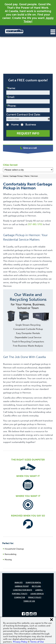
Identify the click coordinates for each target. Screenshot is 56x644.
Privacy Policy (35, 597)
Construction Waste (23, 590)
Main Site (19, 583)
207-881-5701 (35, 224)
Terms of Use (29, 601)
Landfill (39, 590)
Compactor (20, 597)
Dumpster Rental (33, 583)
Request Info (28, 133)
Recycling (36, 586)
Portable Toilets (20, 594)
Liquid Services (37, 594)
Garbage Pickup (22, 586)
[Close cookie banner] (52, 620)
